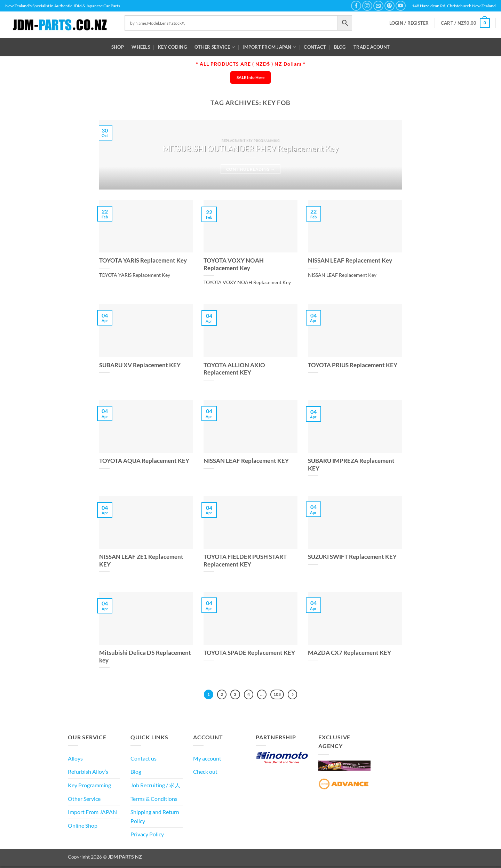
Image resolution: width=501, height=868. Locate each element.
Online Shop (83, 827)
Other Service (215, 47)
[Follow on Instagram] (367, 6)
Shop (118, 47)
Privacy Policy (147, 837)
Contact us (144, 760)
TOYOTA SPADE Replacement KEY (249, 653)
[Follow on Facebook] (356, 6)
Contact (315, 47)
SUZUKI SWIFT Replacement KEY (352, 557)
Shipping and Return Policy (155, 818)
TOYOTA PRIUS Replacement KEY (353, 365)
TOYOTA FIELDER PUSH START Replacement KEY (245, 561)
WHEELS (141, 47)
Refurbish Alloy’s (88, 774)
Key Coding (172, 47)
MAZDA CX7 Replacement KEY (349, 653)
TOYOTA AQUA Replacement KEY (144, 461)
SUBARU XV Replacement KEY (140, 365)
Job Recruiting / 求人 (155, 787)
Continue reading (250, 169)
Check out (205, 774)
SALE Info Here (250, 77)
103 (282, 695)
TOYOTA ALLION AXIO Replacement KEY (234, 369)
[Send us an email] (378, 6)
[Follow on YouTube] (401, 6)
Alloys (75, 760)
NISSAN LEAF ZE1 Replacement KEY (141, 561)
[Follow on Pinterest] (389, 6)
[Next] (299, 696)
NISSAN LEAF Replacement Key (350, 260)
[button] (409, 23)
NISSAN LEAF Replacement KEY (246, 461)
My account (207, 760)
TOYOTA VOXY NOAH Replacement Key (234, 264)
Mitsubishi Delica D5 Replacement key (145, 657)
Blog (340, 47)
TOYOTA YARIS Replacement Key (143, 260)
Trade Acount (372, 47)
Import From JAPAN (269, 47)
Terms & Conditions (154, 801)
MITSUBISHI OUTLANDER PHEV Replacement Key (250, 149)
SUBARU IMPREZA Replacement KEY (351, 465)
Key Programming (89, 787)
